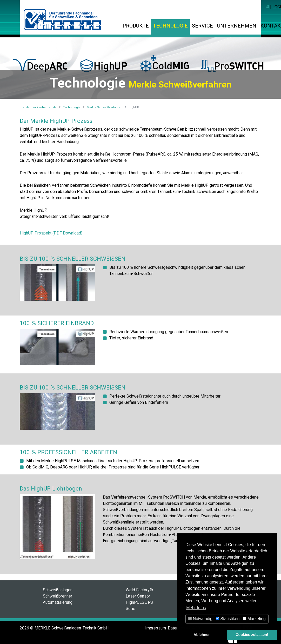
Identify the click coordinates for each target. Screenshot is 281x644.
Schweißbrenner (58, 596)
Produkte (136, 26)
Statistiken (228, 619)
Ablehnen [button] (202, 635)
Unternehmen (237, 26)
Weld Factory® (139, 590)
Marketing (254, 619)
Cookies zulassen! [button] (252, 635)
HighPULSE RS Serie (139, 605)
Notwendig (200, 619)
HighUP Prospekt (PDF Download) (51, 233)
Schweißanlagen (58, 590)
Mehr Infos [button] (196, 608)
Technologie (170, 26)
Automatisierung (58, 602)
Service (202, 26)
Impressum (156, 628)
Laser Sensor (138, 596)
